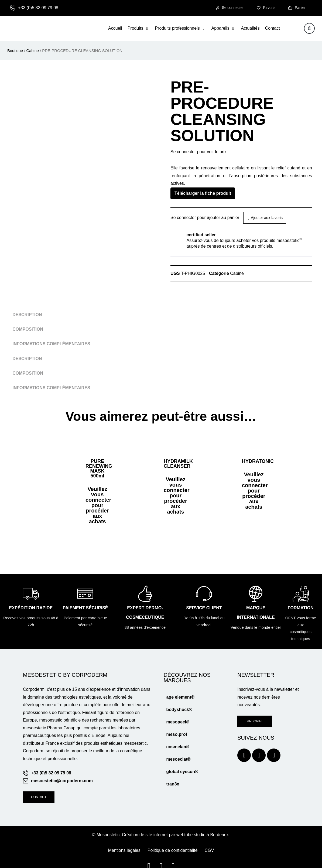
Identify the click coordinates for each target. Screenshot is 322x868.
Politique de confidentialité (173, 843)
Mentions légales (124, 843)
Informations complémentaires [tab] (51, 344)
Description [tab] (27, 315)
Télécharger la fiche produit (203, 194)
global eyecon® (182, 764)
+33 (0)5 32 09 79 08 (38, 8)
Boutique (15, 51)
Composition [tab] (28, 329)
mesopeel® (178, 715)
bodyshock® (179, 702)
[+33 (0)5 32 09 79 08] (13, 8)
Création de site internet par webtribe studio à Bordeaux (175, 827)
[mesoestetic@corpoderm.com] (26, 773)
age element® (180, 690)
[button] (139, 29)
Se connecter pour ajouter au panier (205, 218)
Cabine (32, 51)
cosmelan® (178, 739)
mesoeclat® (178, 752)
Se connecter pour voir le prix (198, 152)
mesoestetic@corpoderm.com (62, 773)
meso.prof (177, 727)
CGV (209, 843)
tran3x (173, 777)
